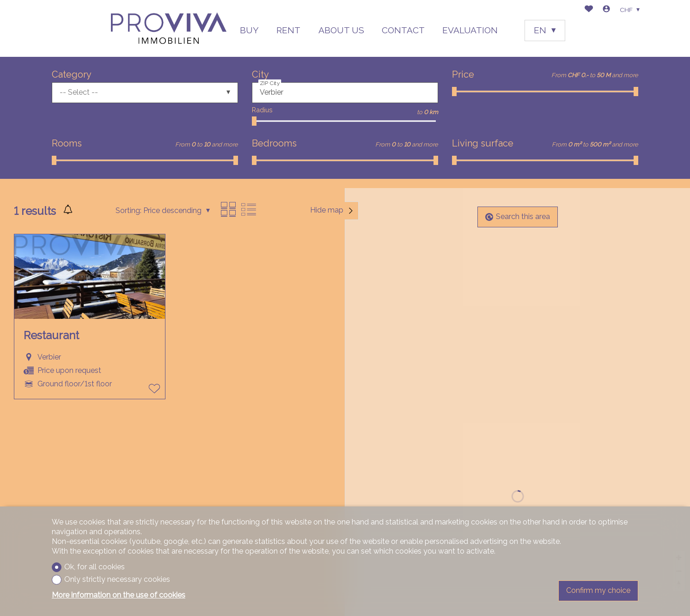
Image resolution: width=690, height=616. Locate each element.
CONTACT (403, 30)
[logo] (169, 28)
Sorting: (128, 210)
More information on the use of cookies (119, 595)
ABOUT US (341, 30)
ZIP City (270, 83)
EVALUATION (470, 30)
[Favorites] (589, 10)
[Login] (606, 10)
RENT (288, 30)
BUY (249, 30)
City (260, 74)
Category (72, 74)
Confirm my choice (598, 590)
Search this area (518, 217)
